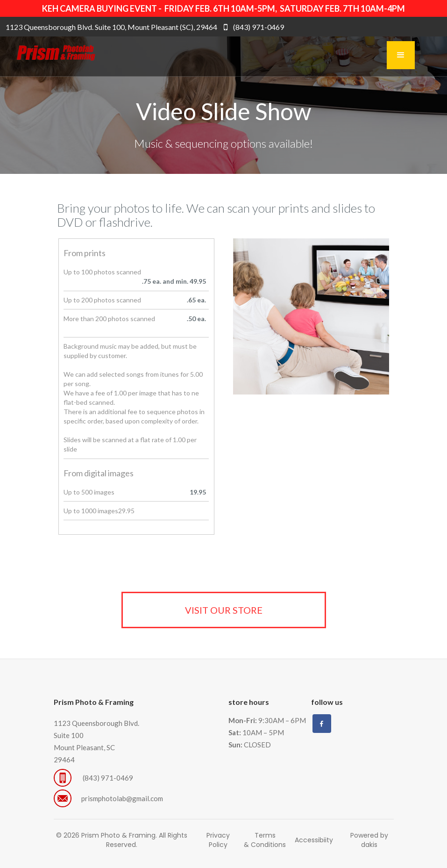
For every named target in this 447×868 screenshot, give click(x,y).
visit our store (224, 610)
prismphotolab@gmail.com (122, 798)
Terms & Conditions (265, 840)
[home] (48, 55)
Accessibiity (314, 840)
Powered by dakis (369, 840)
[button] (401, 55)
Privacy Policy (218, 840)
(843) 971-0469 (109, 778)
